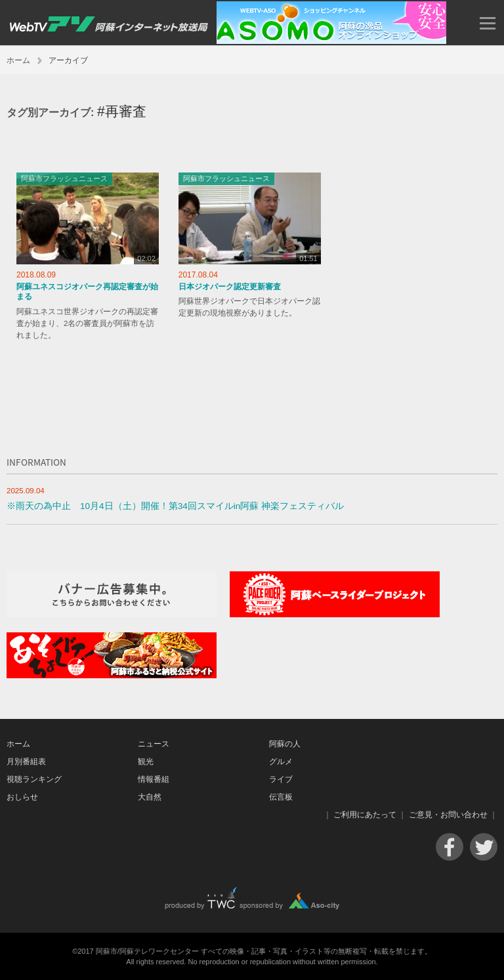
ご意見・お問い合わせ (448, 815)
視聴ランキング (34, 779)
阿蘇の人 (285, 744)
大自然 (150, 797)
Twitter (484, 847)
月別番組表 (26, 762)
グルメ (281, 762)
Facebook (450, 847)
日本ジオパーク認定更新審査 (230, 287)
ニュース (154, 744)
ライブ (281, 779)
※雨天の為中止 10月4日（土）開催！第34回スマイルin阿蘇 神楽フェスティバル (175, 506)
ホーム (18, 60)
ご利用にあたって (365, 815)
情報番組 (154, 779)
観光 (146, 762)
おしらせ (22, 797)
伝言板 (281, 797)
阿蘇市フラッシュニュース (64, 178)
